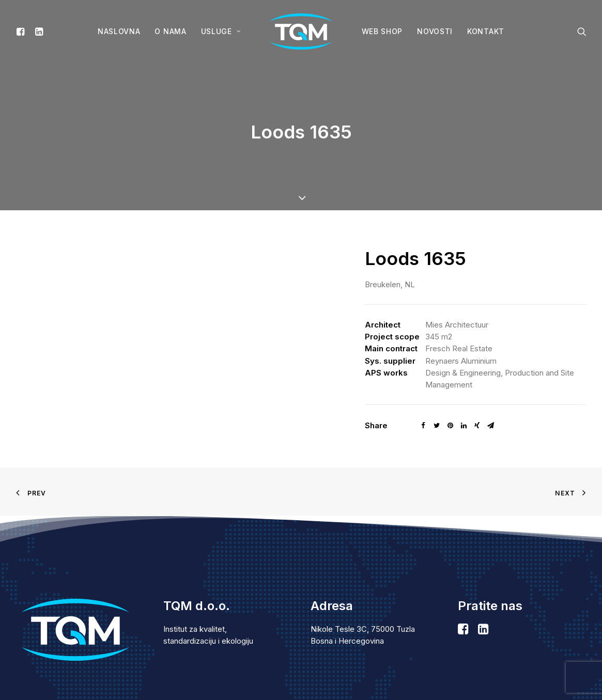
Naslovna (119, 31)
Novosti (435, 31)
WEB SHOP (382, 31)
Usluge (221, 31)
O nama (170, 31)
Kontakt (486, 31)
